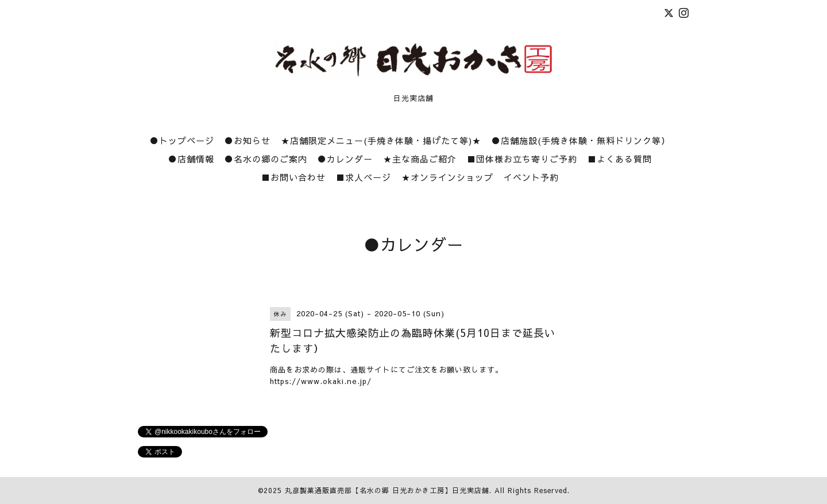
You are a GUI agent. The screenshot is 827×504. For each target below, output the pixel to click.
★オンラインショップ (447, 177)
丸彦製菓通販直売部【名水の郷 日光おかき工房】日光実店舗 (387, 490)
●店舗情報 (191, 159)
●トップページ (182, 140)
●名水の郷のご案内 (266, 159)
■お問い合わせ (293, 177)
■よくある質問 (620, 159)
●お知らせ (248, 140)
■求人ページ (364, 177)
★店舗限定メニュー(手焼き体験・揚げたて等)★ (381, 140)
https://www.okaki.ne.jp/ (321, 381)
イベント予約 (531, 177)
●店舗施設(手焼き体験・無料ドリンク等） (581, 140)
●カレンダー (345, 159)
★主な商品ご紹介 (420, 159)
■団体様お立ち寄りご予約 (522, 159)
